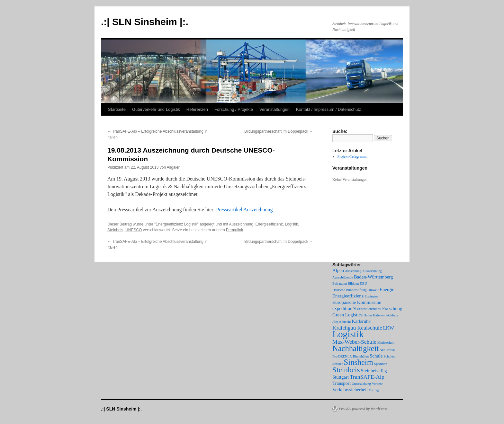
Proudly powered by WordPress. (364, 409)
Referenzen (197, 109)
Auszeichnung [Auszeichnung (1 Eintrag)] (372, 271)
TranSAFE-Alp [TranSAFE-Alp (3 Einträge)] (367, 377)
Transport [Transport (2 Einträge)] (342, 383)
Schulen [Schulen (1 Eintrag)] (389, 356)
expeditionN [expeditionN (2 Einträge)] (344, 308)
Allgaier (173, 167)
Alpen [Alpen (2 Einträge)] (338, 270)
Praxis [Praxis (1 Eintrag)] (391, 350)
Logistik (291, 224)
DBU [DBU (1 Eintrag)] (363, 283)
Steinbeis (115, 230)
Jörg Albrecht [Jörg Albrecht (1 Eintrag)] (342, 322)
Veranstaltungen (274, 109)
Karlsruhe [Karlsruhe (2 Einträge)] (361, 321)
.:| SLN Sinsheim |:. (145, 22)
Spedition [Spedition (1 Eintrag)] (381, 364)
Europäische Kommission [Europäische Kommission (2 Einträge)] (357, 302)
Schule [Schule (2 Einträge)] (376, 356)
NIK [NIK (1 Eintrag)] (383, 350)
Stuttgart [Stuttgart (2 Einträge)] (341, 377)
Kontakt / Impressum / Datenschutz (328, 109)
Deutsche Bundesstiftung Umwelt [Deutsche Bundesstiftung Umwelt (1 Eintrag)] (355, 290)
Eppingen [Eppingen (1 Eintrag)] (371, 296)
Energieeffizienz (269, 224)
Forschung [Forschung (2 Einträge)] (392, 308)
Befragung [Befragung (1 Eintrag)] (340, 283)
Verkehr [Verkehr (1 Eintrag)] (377, 384)
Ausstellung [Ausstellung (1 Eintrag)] (353, 271)
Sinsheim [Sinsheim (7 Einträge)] (359, 362)
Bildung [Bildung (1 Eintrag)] (353, 283)
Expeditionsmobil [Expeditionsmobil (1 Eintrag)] (369, 309)
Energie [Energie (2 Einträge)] (387, 289)
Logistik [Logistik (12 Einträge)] (348, 334)
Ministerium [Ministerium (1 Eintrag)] (386, 343)
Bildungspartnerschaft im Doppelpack (279, 131)
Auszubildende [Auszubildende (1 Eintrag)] (343, 277)
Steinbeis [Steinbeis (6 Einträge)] (346, 370)
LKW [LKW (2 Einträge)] (389, 328)
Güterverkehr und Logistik (156, 109)
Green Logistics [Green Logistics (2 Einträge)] (347, 315)
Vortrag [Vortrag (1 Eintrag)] (374, 390)
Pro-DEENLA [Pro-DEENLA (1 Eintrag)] (342, 356)
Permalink (234, 230)
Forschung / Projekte (234, 109)
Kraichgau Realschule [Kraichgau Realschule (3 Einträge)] (357, 328)
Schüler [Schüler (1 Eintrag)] (338, 364)
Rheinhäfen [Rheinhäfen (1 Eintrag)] (361, 356)
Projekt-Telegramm (352, 156)
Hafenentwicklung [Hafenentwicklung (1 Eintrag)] (386, 315)
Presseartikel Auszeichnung (244, 210)
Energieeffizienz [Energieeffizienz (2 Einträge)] (348, 296)
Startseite (117, 109)
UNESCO (134, 230)
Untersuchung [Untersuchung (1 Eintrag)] (361, 384)
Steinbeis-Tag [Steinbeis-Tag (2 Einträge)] (374, 371)
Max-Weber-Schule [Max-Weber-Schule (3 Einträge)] (354, 342)
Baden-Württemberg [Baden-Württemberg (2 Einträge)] (373, 277)
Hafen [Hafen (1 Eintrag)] (368, 315)
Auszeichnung (241, 224)
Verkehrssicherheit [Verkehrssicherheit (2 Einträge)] (350, 390)
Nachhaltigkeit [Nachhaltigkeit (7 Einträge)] (355, 348)
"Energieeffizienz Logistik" (176, 224)
